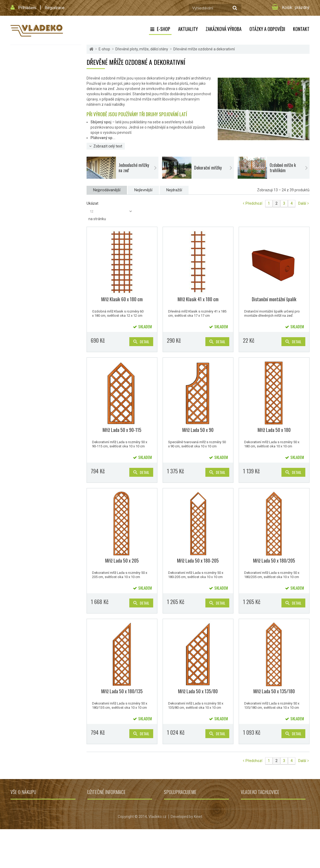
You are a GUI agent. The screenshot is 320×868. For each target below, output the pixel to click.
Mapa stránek (22, 835)
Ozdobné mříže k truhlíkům (39, 151)
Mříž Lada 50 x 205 (122, 560)
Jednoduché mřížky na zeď (39, 137)
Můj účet (18, 828)
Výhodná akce (24, 289)
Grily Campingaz (177, 828)
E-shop (164, 29)
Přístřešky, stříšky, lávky (31, 232)
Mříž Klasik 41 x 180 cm (198, 299)
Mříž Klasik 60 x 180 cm (122, 299)
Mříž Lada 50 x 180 (274, 430)
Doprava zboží (22, 813)
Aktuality (188, 29)
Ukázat (92, 203)
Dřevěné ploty (27, 113)
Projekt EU (96, 835)
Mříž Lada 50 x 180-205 (198, 560)
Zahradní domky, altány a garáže (38, 89)
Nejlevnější (143, 190)
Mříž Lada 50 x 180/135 (122, 691)
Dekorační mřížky (32, 144)
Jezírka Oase (175, 835)
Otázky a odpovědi (267, 29)
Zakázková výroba (224, 29)
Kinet (198, 855)
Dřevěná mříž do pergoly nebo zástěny (45, 120)
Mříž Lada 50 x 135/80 (198, 691)
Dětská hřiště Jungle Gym (185, 813)
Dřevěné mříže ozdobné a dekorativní (44, 128)
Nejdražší (174, 190)
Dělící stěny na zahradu (34, 160)
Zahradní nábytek (26, 181)
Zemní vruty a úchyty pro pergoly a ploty (46, 168)
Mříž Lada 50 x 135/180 (274, 691)
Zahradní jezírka (177, 821)
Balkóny (19, 194)
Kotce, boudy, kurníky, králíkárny (37, 207)
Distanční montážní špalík (274, 299)
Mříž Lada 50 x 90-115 (122, 430)
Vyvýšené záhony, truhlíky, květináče (40, 219)
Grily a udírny (174, 806)
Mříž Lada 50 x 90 (198, 430)
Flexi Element (23, 51)
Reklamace (97, 828)
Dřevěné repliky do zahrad (32, 258)
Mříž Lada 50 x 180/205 (274, 560)
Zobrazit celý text (108, 146)
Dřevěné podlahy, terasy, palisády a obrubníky (39, 274)
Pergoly (19, 64)
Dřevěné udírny (24, 245)
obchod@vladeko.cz (264, 834)
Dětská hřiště (23, 76)
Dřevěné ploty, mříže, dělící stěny (38, 102)
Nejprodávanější (107, 190)
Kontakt (301, 29)
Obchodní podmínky (27, 806)
